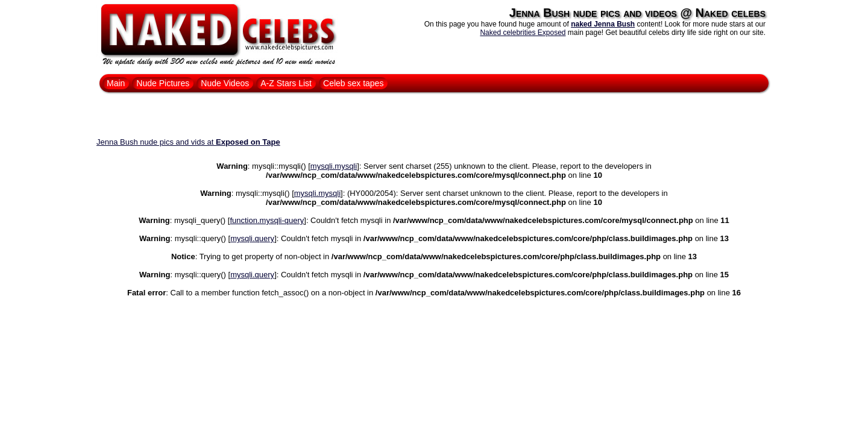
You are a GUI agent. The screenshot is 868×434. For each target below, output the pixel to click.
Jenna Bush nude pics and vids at (188, 142)
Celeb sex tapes (353, 83)
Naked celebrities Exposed (523, 33)
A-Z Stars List (286, 83)
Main (116, 83)
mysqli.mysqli (334, 166)
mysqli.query (252, 238)
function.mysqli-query (267, 220)
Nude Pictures (163, 83)
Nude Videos (225, 83)
